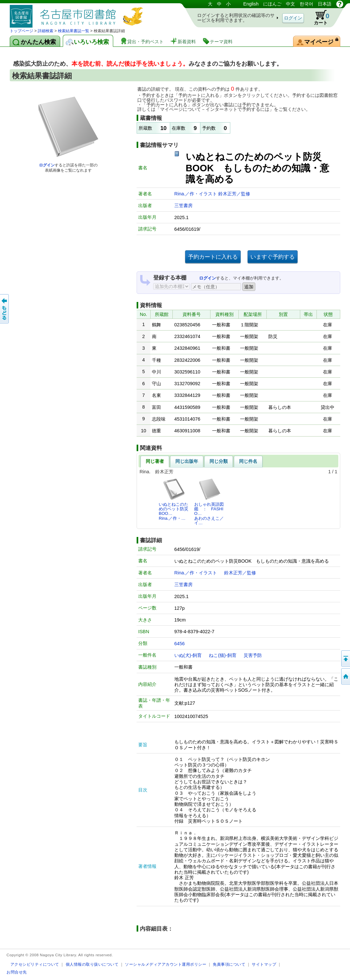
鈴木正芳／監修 (234, 194)
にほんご (272, 4)
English (251, 4)
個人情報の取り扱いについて (92, 964)
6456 (180, 644)
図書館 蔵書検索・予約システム (78, 14)
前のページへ (5, 309)
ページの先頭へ (345, 659)
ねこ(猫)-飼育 (222, 655)
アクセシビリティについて (35, 964)
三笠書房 (183, 205)
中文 (290, 4)
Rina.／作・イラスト (196, 194)
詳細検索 (46, 31)
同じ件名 (248, 461)
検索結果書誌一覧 (74, 31)
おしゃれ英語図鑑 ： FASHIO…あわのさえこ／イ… (209, 502)
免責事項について (229, 964)
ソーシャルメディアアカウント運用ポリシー (166, 964)
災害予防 (253, 655)
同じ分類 (219, 461)
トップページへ (345, 676)
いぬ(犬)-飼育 (188, 655)
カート (318, 18)
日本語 (325, 4)
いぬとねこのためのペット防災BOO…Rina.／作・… (174, 499)
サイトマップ (264, 964)
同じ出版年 (187, 461)
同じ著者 (155, 461)
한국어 (306, 4)
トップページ (21, 31)
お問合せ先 (17, 972)
